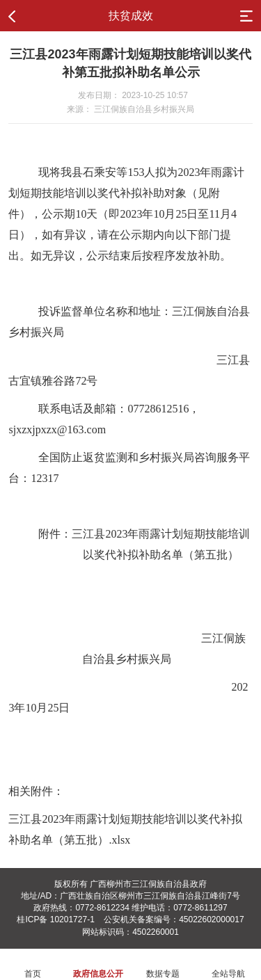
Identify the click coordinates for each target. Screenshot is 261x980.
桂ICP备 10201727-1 (55, 919)
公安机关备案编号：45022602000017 (174, 919)
